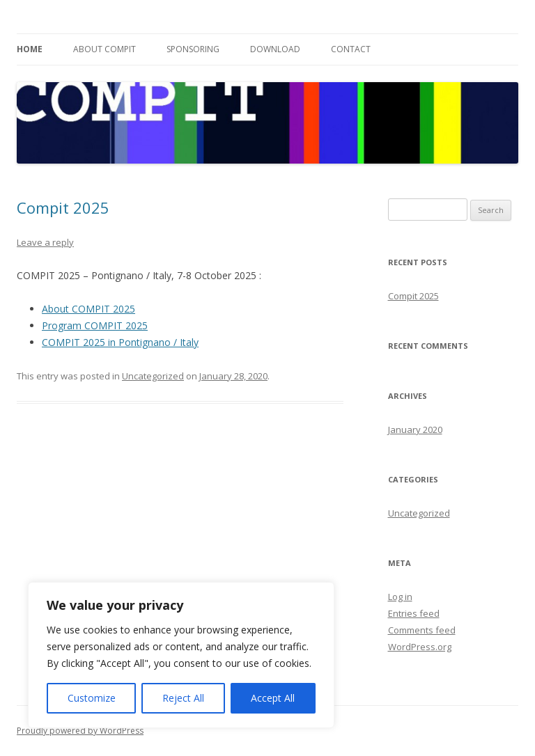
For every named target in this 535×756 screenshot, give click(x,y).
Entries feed (414, 613)
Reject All (183, 698)
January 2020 (415, 430)
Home (30, 49)
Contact (351, 49)
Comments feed (422, 630)
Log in (400, 597)
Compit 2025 (63, 207)
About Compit (104, 49)
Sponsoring (193, 49)
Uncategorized (153, 376)
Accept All (273, 698)
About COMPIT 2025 (88, 309)
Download (275, 49)
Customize (92, 698)
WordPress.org (420, 647)
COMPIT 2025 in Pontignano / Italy (120, 342)
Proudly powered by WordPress (80, 731)
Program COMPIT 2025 (95, 325)
